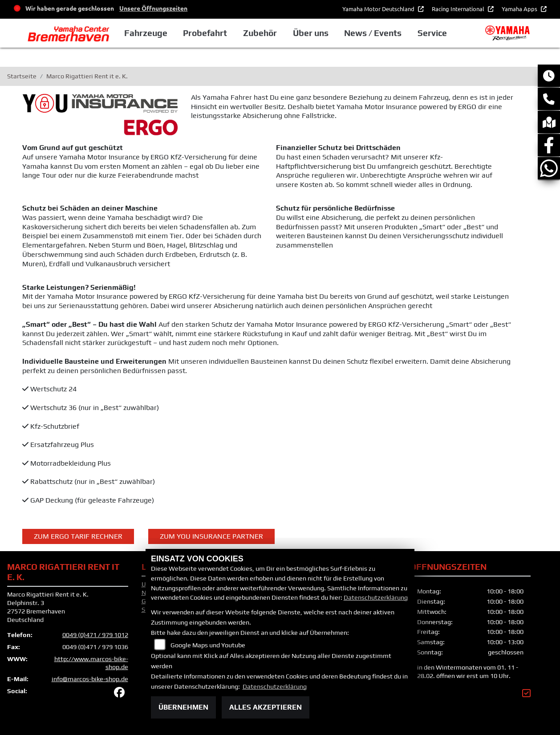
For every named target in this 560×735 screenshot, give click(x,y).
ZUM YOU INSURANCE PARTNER (211, 536)
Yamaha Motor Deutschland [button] (379, 9)
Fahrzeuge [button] (146, 33)
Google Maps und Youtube (208, 645)
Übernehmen (183, 707)
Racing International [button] (459, 9)
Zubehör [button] (260, 33)
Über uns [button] (311, 33)
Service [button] (432, 33)
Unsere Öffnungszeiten (153, 8)
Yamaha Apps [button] (520, 9)
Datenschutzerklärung (376, 597)
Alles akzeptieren (266, 707)
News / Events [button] (373, 33)
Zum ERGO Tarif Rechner (78, 536)
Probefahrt (205, 33)
